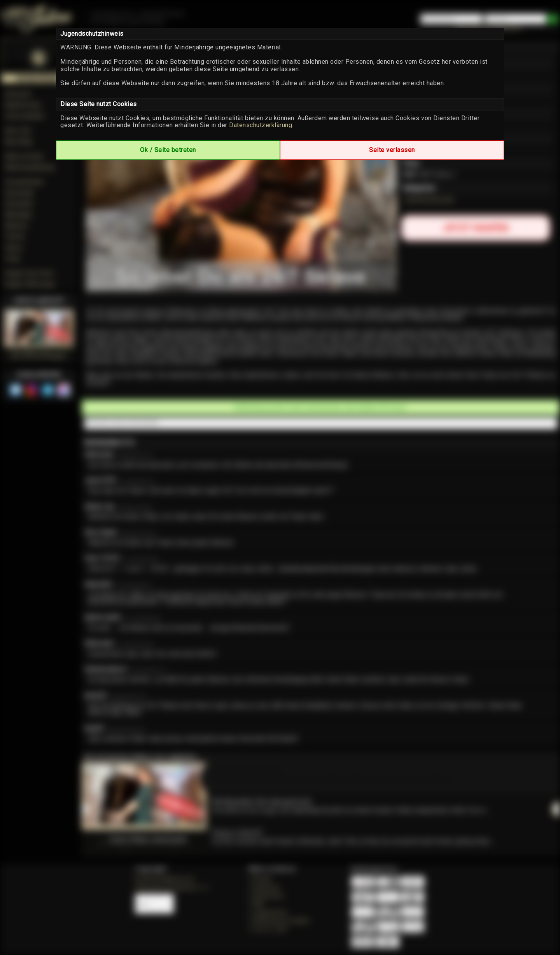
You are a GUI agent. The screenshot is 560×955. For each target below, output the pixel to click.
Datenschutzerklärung (261, 125)
